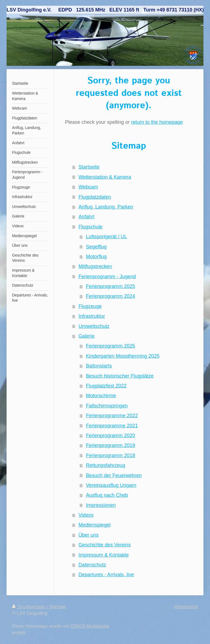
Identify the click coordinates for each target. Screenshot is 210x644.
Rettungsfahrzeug (106, 465)
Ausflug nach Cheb (107, 495)
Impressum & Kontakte (104, 555)
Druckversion (29, 607)
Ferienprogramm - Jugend (107, 277)
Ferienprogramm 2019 (110, 445)
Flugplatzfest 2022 (106, 386)
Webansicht (186, 607)
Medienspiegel (94, 525)
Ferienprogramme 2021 (112, 426)
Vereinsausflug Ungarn (111, 485)
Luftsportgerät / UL (107, 237)
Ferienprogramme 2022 (112, 416)
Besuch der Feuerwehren (114, 475)
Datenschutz (92, 565)
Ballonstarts (99, 366)
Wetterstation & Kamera (105, 177)
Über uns (89, 535)
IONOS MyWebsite (90, 626)
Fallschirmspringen (107, 406)
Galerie (87, 336)
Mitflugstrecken (95, 266)
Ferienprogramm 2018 (110, 455)
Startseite (89, 167)
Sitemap (57, 607)
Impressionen (101, 505)
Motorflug (96, 257)
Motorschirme (101, 396)
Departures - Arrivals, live (106, 575)
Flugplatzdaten (95, 197)
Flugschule (91, 227)
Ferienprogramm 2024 (110, 296)
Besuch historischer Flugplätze (120, 376)
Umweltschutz (94, 326)
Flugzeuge (90, 306)
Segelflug (96, 247)
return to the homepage (157, 122)
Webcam (88, 187)
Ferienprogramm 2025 (110, 286)
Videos (86, 515)
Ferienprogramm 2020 (110, 436)
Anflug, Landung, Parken (106, 207)
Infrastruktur (92, 316)
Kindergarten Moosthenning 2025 (123, 356)
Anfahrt (87, 217)
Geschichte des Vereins (105, 545)
